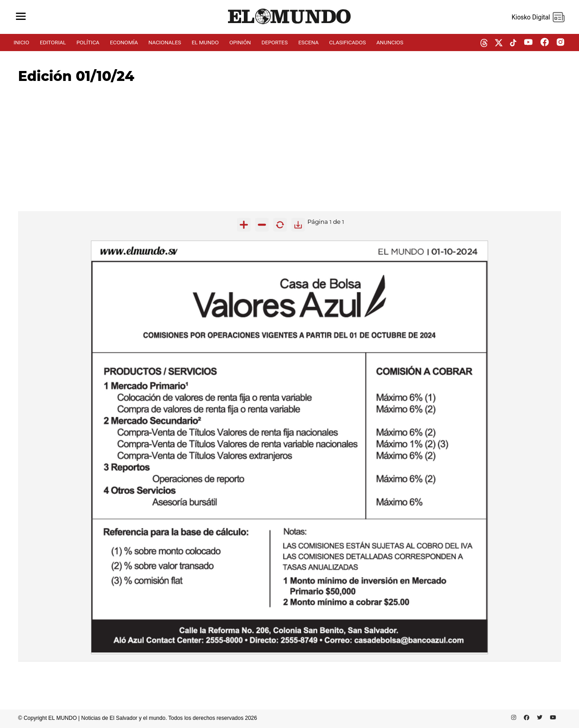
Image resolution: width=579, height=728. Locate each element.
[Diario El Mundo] (289, 24)
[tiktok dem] (513, 43)
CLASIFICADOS (348, 43)
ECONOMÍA (124, 43)
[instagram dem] (564, 43)
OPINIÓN (240, 43)
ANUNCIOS (390, 43)
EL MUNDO (205, 43)
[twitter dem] (499, 43)
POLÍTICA (88, 43)
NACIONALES (165, 43)
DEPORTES (275, 43)
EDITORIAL (53, 43)
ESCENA (308, 43)
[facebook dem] (545, 43)
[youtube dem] (528, 43)
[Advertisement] (289, 148)
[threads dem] (484, 44)
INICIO (21, 43)
